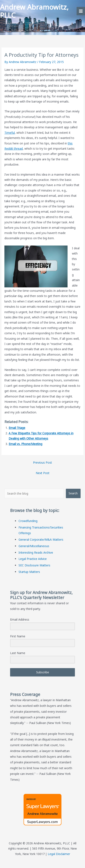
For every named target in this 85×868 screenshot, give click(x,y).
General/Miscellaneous (34, 546)
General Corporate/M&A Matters (41, 539)
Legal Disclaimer (59, 854)
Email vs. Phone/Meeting (25, 444)
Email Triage (17, 428)
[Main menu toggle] (81, 11)
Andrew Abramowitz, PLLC (34, 11)
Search (73, 493)
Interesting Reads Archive (36, 552)
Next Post (43, 473)
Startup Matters (29, 572)
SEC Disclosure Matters (34, 565)
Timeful (10, 133)
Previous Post (42, 462)
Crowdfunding (28, 521)
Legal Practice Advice (33, 559)
